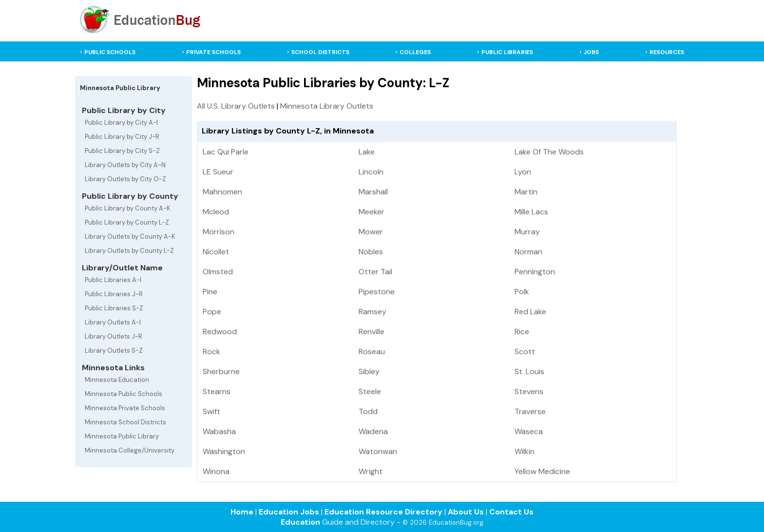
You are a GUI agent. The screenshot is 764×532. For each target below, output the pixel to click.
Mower (371, 232)
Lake (367, 152)
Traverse (530, 411)
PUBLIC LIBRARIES (507, 52)
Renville (372, 332)
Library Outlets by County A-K (130, 237)
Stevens (529, 391)
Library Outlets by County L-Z (129, 251)
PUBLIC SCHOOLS (110, 52)
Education (300, 522)
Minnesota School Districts (125, 422)
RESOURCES (667, 52)
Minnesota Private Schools (125, 408)
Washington (224, 451)
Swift (211, 411)
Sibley (369, 371)
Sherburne (221, 371)
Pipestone (377, 292)
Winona (216, 471)
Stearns (217, 391)
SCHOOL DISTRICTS (320, 52)
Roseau (372, 351)
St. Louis (529, 371)
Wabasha (219, 431)
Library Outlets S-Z (114, 351)
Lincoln (371, 172)
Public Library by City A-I (121, 123)
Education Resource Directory (383, 512)
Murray (527, 232)
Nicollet (216, 252)
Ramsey (372, 312)
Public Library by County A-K (128, 208)
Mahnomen (222, 192)
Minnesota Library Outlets (327, 106)
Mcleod (216, 212)
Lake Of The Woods (549, 152)
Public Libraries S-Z (114, 308)
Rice (522, 332)
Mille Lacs (531, 212)
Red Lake (530, 312)
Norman (528, 252)
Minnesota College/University (130, 450)
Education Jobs (289, 512)
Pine (210, 292)
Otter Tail (375, 272)
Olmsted (218, 272)
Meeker (372, 212)
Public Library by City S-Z (122, 151)
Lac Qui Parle (226, 152)
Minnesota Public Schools (124, 394)
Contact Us (511, 512)
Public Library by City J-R (122, 137)
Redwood (220, 332)
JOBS (591, 52)
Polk (522, 292)
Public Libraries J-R (114, 294)
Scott (525, 351)
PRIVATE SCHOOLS (213, 52)
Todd (368, 411)
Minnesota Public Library (122, 436)
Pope (212, 312)
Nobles (371, 252)
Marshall (373, 192)
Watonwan (378, 451)
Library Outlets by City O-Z (125, 179)
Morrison (219, 232)
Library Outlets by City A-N (125, 165)
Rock (211, 351)
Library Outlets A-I (113, 322)
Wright (371, 471)
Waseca (529, 431)
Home (242, 512)
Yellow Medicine (542, 471)
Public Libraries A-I (113, 280)
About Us (466, 512)
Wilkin (525, 451)
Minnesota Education (117, 380)
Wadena (373, 431)
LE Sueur (218, 172)
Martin (526, 192)
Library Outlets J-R (114, 336)
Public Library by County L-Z (127, 222)
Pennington (535, 272)
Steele (370, 391)
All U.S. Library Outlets (236, 106)
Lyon (523, 172)
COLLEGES (415, 52)
